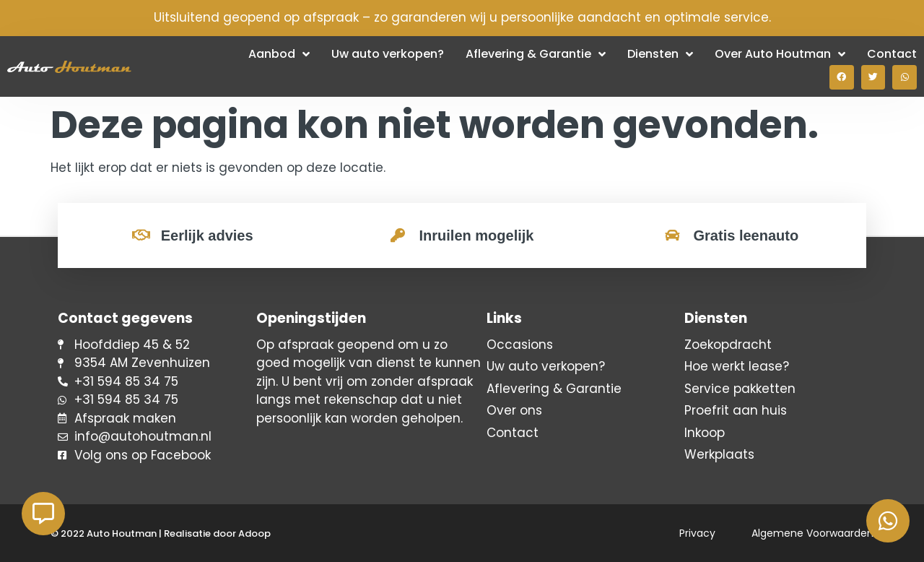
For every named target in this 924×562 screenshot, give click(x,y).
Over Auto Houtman (780, 54)
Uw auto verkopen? (388, 54)
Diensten (660, 54)
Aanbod (279, 54)
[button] (842, 77)
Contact (892, 54)
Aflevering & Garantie (536, 54)
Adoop (254, 533)
